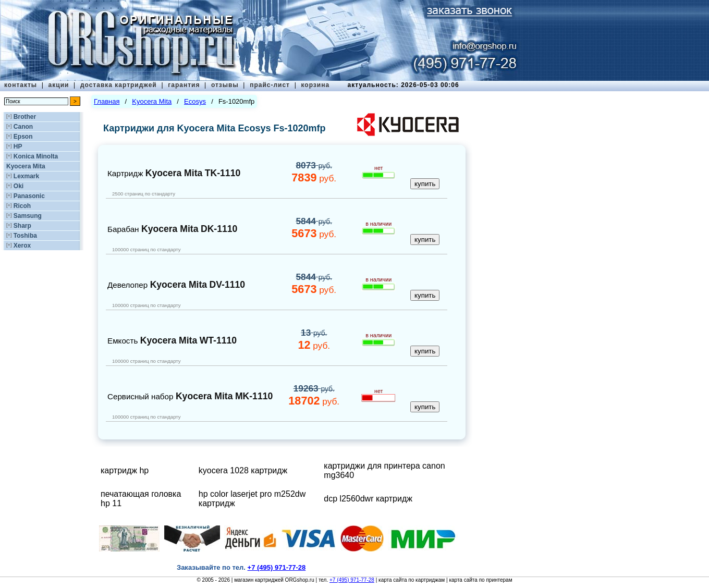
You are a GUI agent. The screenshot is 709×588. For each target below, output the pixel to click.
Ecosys (195, 101)
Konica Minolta (36, 156)
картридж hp (125, 470)
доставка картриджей (119, 85)
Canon (23, 127)
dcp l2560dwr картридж (368, 499)
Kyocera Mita (26, 166)
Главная (107, 101)
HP (18, 146)
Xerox (22, 246)
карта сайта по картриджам (412, 580)
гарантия (184, 85)
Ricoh (22, 206)
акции (59, 85)
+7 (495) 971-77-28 (352, 580)
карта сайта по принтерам (480, 580)
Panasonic (29, 196)
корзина (315, 85)
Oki (19, 186)
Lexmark (26, 176)
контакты (21, 85)
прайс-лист (270, 85)
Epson (23, 137)
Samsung (28, 216)
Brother (25, 117)
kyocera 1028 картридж (243, 470)
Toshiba (25, 236)
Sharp (22, 226)
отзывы (225, 85)
